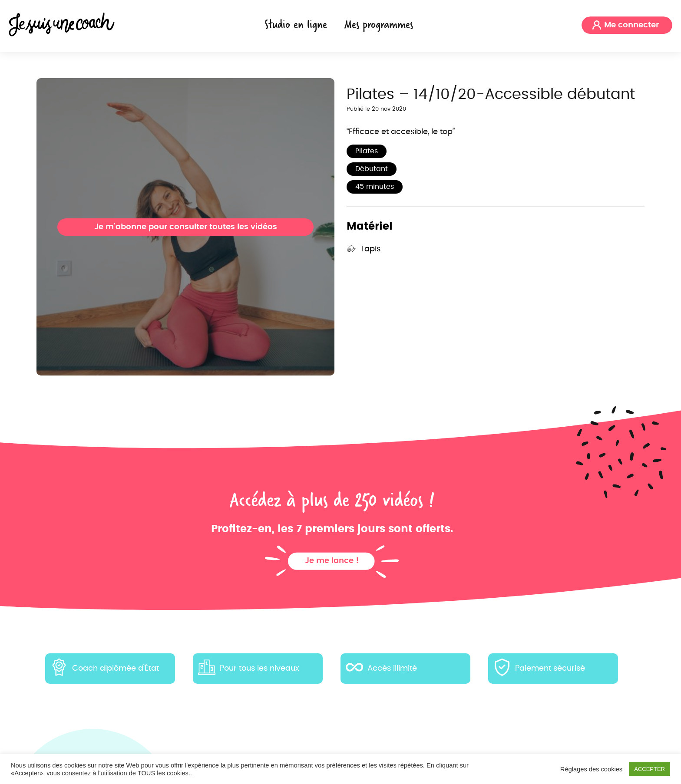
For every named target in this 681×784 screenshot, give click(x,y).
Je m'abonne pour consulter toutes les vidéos (186, 227)
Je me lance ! (332, 561)
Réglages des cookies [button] (591, 769)
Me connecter (631, 25)
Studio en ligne (296, 24)
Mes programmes (379, 24)
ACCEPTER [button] (650, 769)
